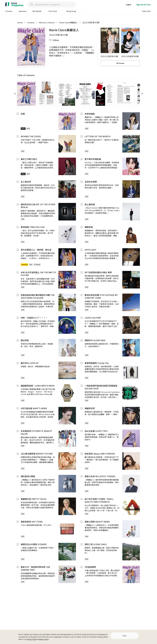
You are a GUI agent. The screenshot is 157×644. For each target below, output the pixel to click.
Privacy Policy (32, 639)
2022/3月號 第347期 (91, 22)
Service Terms (44, 639)
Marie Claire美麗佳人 (69, 22)
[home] (14, 4)
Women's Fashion (47, 22)
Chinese (31, 22)
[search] (30, 4)
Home (20, 22)
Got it (124, 636)
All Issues (120, 63)
